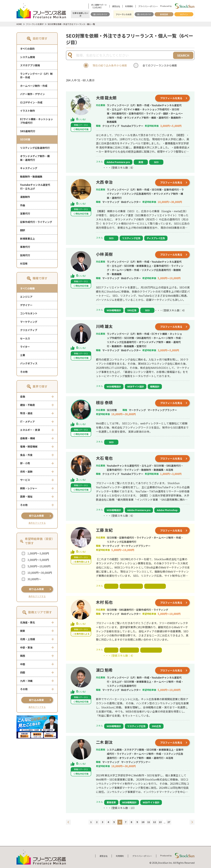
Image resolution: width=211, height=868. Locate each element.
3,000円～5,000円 (38, 560)
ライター (25, 347)
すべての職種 (27, 288)
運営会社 (116, 6)
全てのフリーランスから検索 (160, 65)
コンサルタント (29, 313)
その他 (24, 372)
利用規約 (129, 6)
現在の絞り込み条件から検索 (110, 65)
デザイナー (26, 305)
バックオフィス (29, 363)
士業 (23, 355)
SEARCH (183, 55)
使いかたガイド (100, 14)
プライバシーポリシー (148, 6)
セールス (25, 338)
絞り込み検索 (36, 516)
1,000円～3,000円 (38, 553)
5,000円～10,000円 (39, 566)
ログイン (184, 14)
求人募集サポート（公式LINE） (99, 6)
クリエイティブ (29, 330)
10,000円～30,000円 (40, 573)
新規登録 (164, 14)
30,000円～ (34, 579)
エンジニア (26, 297)
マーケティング (29, 322)
